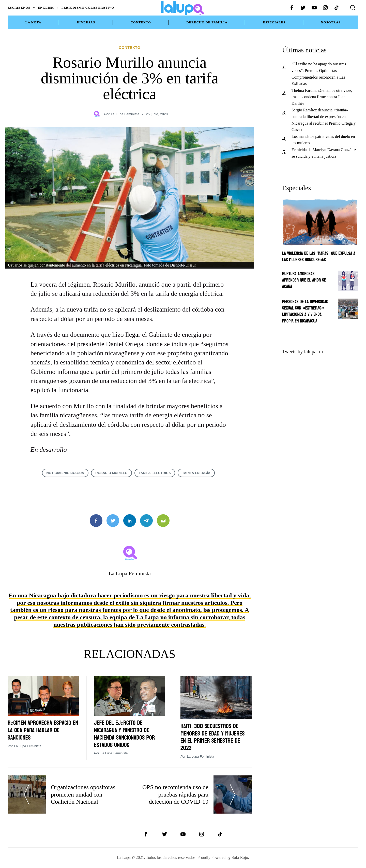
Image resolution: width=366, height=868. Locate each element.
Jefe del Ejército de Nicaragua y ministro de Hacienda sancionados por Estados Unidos (124, 734)
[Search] (353, 8)
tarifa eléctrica (155, 473)
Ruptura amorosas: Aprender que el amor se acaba (304, 280)
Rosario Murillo (111, 473)
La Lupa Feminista (125, 114)
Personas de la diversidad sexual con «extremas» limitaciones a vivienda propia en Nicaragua (305, 311)
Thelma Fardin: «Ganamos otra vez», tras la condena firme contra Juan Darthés (322, 97)
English (46, 8)
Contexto (141, 22)
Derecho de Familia (207, 22)
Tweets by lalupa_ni (303, 351)
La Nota (33, 22)
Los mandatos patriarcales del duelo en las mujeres (323, 140)
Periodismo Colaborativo (88, 8)
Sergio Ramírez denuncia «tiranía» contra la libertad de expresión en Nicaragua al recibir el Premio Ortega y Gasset (324, 120)
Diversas (86, 22)
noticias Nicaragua (65, 473)
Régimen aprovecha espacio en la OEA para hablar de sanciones (43, 730)
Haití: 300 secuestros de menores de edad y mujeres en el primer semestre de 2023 (213, 737)
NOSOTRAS (331, 22)
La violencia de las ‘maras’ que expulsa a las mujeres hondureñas (319, 257)
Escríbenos (19, 8)
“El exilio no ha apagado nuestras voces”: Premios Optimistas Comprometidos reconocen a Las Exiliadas (319, 74)
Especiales (274, 22)
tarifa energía (196, 473)
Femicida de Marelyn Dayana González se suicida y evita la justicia (324, 153)
